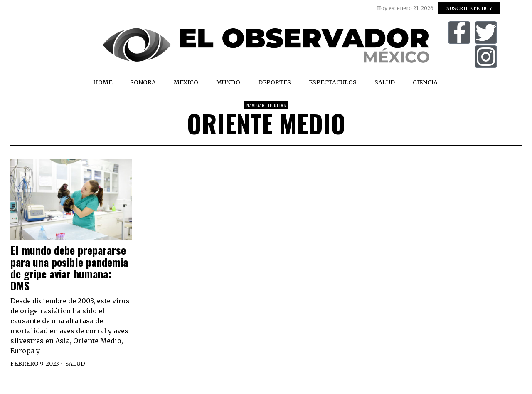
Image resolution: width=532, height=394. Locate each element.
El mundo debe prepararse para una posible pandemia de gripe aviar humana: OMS (69, 268)
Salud (75, 364)
